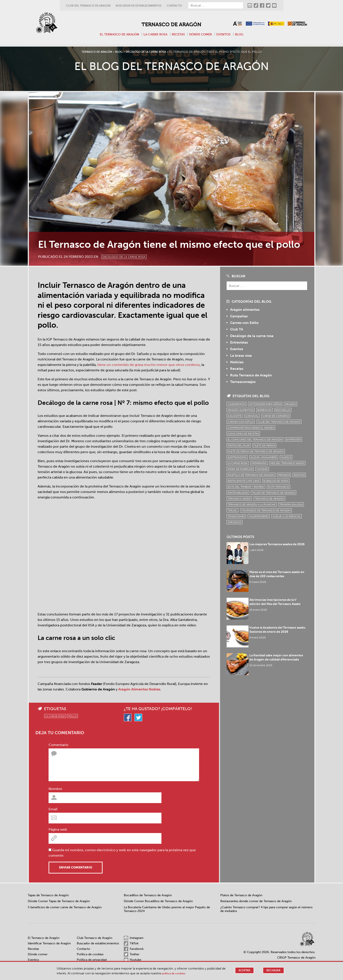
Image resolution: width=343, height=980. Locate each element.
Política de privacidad (92, 960)
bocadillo (283, 410)
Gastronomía (237, 457)
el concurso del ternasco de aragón (255, 440)
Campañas (239, 316)
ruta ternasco (278, 487)
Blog (243, 34)
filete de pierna (264, 445)
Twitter (132, 954)
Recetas (179, 34)
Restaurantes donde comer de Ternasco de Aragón (256, 901)
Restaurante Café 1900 (244, 481)
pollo (73, 716)
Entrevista (293, 440)
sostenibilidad (238, 493)
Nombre (55, 789)
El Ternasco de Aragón (116, 34)
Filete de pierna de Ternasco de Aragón (256, 451)
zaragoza (234, 522)
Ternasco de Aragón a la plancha (252, 505)
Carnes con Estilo (244, 323)
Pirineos (284, 475)
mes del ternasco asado (287, 463)
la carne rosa (55, 716)
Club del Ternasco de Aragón (88, 6)
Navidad (262, 469)
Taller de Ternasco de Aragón (274, 493)
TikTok (131, 943)
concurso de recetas (243, 434)
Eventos (227, 34)
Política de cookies (90, 954)
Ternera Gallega (291, 505)
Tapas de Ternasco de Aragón (48, 895)
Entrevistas (239, 342)
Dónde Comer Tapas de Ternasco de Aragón (59, 901)
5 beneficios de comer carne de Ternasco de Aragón (65, 907)
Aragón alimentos (245, 310)
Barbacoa (264, 410)
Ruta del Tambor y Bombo (246, 487)
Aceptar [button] (243, 970)
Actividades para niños (265, 404)
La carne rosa (155, 34)
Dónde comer (203, 34)
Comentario (58, 745)
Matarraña (259, 463)
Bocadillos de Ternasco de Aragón (148, 895)
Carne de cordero (276, 416)
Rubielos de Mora (276, 481)
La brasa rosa (241, 355)
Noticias (237, 362)
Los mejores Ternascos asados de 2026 (278, 544)
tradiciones (236, 516)
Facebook (134, 949)
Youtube (133, 960)
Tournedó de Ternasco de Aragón (266, 510)
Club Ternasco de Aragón (94, 938)
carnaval (252, 416)
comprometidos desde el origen (251, 428)
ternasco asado (239, 499)
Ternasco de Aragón (171, 23)
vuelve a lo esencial (287, 516)
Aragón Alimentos (241, 410)
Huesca (286, 457)
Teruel (233, 510)
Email (53, 809)
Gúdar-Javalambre (264, 457)
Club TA (237, 329)
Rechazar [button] (273, 970)
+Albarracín (236, 404)
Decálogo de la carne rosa (129, 256)
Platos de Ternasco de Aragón (241, 895)
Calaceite (234, 416)
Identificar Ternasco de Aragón (49, 943)
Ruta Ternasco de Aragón (251, 375)
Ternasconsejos (243, 382)
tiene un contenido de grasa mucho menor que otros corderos (149, 365)
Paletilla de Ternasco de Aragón (251, 475)
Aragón (290, 404)
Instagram (134, 938)
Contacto (174, 6)
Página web (58, 829)
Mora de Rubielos (240, 469)
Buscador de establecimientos (139, 6)
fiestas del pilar (239, 445)
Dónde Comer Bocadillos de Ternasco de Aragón (158, 901)
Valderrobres (259, 516)
